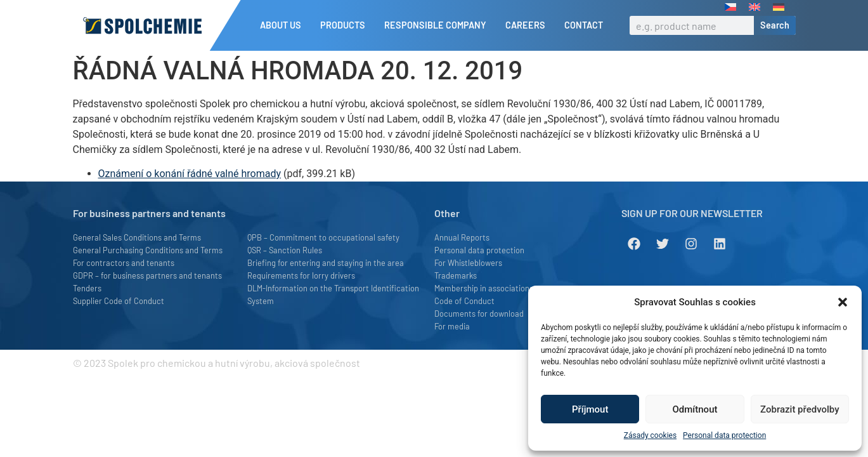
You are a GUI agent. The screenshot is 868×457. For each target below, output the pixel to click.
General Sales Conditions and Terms (137, 237)
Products (346, 25)
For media (452, 326)
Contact (584, 25)
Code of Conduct (464, 301)
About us (284, 25)
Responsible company (438, 25)
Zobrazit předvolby (800, 409)
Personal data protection (724, 435)
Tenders (87, 288)
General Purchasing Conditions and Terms (148, 250)
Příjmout (590, 409)
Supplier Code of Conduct (119, 301)
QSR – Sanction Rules (285, 250)
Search (775, 25)
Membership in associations (484, 288)
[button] (843, 302)
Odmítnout (695, 409)
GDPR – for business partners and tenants (147, 275)
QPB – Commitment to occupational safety (323, 237)
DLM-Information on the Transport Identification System (333, 295)
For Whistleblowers (468, 263)
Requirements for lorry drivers (301, 275)
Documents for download (479, 314)
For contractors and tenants (124, 263)
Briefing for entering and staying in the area (326, 263)
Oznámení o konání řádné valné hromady (190, 174)
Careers (528, 25)
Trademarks (456, 275)
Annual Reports (462, 237)
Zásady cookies (650, 435)
